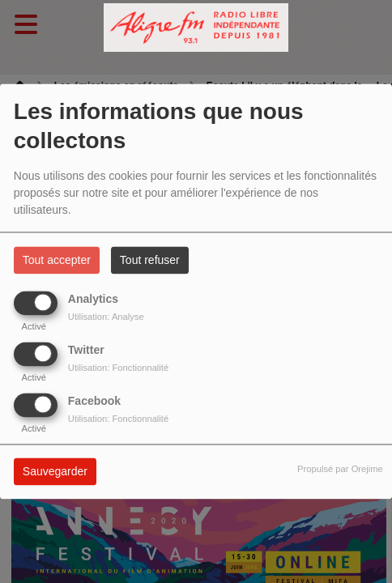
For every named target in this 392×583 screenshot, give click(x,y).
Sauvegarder (55, 472)
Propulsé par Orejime (340, 470)
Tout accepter (57, 261)
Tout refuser (150, 261)
